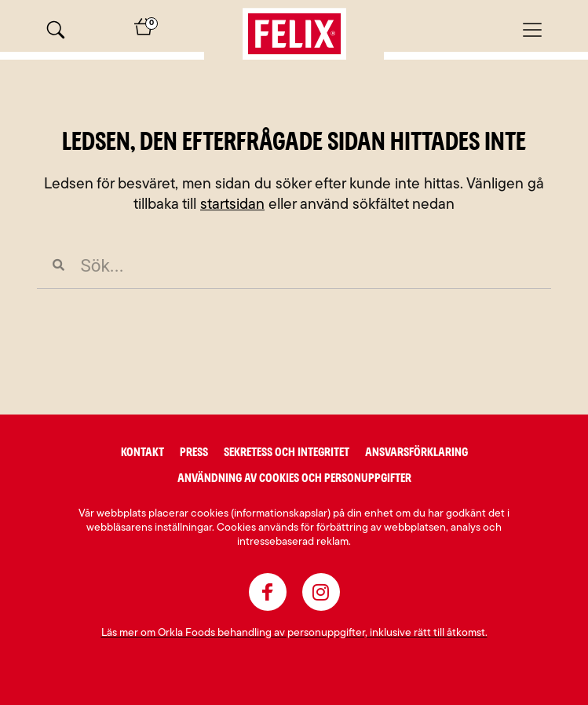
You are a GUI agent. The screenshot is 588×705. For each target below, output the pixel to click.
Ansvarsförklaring (416, 452)
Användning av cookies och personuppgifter (294, 478)
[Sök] (56, 30)
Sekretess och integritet (287, 452)
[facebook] (268, 592)
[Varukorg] (144, 32)
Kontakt (142, 452)
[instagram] (321, 592)
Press (194, 452)
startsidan (232, 205)
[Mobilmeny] (532, 30)
